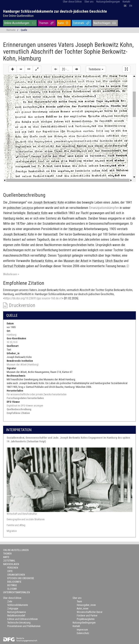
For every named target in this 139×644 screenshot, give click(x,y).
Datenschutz (83, 633)
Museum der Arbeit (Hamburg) (23, 364)
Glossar (12, 589)
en (131, 6)
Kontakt (126, 2)
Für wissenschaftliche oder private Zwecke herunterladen (37, 394)
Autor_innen (83, 609)
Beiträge (12, 585)
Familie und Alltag (16, 525)
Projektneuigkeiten (86, 619)
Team (79, 602)
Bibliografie (14, 582)
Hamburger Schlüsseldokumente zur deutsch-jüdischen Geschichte (55, 11)
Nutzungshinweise (16, 612)
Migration (12, 531)
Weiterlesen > (11, 274)
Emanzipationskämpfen (104, 208)
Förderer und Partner (87, 616)
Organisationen (16, 575)
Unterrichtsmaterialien (16, 592)
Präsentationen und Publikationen (24, 626)
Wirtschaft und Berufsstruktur (22, 514)
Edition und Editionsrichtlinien (23, 619)
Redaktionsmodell (16, 616)
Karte (61, 23)
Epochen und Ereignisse (21, 578)
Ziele (10, 602)
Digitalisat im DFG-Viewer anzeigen (25, 406)
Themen (44, 23)
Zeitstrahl (78, 23)
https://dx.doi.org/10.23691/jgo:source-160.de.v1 (33, 298)
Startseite (11, 30)
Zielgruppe (13, 609)
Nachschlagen (102, 23)
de (125, 6)
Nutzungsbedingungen (108, 2)
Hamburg (12, 335)
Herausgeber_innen (86, 605)
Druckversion (22, 305)
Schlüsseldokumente (18, 605)
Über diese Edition (72, 2)
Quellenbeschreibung (19, 409)
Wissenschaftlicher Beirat (90, 612)
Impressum (82, 630)
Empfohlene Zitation (18, 413)
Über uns (89, 2)
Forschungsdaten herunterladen (25, 398)
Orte (10, 571)
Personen (13, 568)
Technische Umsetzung (19, 623)
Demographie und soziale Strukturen (26, 519)
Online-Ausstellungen (17, 23)
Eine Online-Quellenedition (18, 16)
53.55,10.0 (12, 342)
